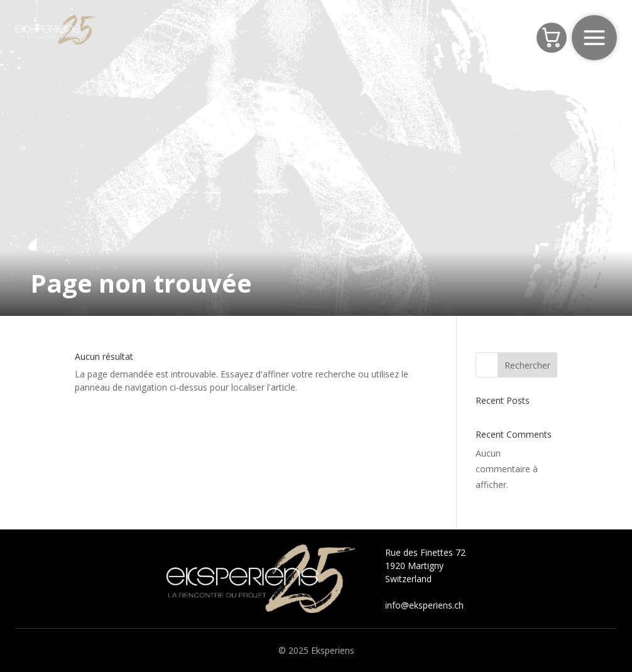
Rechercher (527, 365)
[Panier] (552, 38)
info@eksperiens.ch (424, 605)
